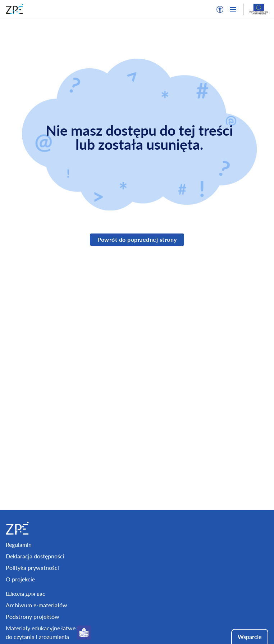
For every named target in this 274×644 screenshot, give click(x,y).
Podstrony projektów (33, 616)
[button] (220, 9)
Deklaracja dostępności (35, 556)
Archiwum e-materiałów (36, 605)
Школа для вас (26, 593)
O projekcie (20, 579)
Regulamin (19, 545)
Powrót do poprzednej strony (137, 239)
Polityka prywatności (32, 568)
